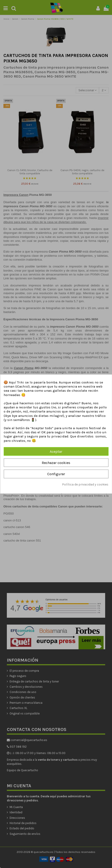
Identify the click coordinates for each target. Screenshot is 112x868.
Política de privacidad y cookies (85, 484)
